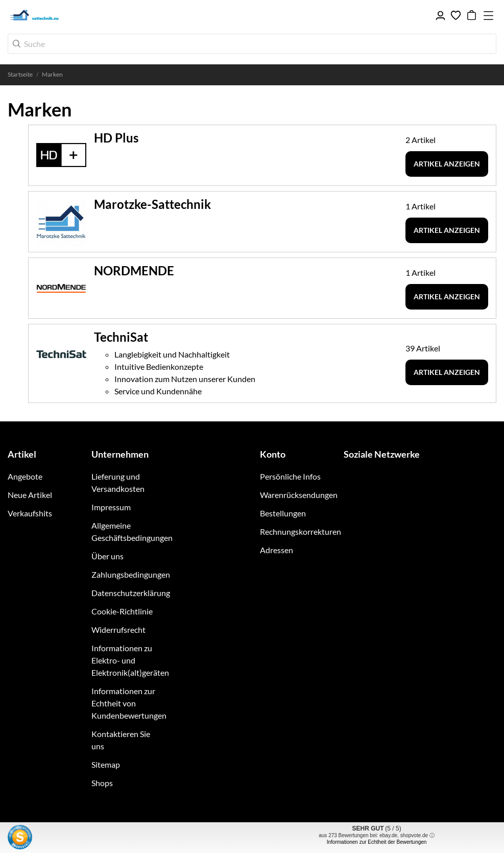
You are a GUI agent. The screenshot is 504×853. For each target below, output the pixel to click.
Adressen (277, 550)
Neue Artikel (30, 495)
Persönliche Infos (290, 476)
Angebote (25, 476)
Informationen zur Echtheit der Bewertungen (377, 842)
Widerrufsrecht (118, 630)
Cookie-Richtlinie (122, 611)
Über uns (107, 556)
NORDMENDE (134, 270)
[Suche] (252, 44)
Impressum (111, 507)
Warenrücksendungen (299, 495)
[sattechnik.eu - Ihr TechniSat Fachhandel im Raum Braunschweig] (56, 15)
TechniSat (121, 337)
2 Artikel (421, 140)
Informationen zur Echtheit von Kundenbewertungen (129, 703)
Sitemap (106, 764)
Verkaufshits (30, 513)
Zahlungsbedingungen (131, 574)
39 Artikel (423, 348)
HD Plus (116, 138)
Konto (273, 454)
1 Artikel (421, 206)
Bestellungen (283, 513)
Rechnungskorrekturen (301, 531)
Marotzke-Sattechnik (152, 204)
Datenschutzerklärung (131, 593)
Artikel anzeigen (447, 164)
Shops (102, 783)
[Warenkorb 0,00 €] (472, 15)
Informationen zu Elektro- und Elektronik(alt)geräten (130, 660)
